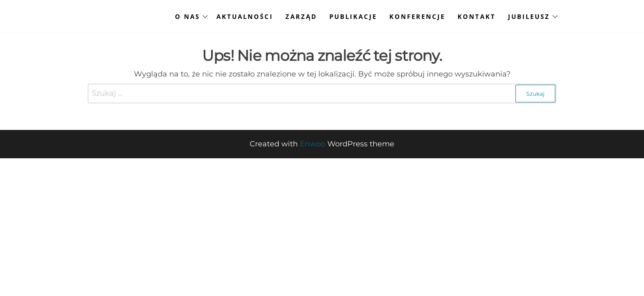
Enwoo (313, 144)
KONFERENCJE (417, 16)
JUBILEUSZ (529, 16)
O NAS (187, 16)
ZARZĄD (301, 16)
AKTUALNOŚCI (245, 16)
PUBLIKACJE (353, 16)
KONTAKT (477, 16)
